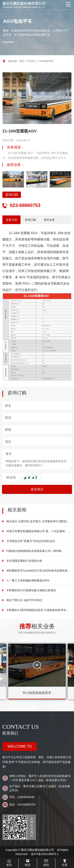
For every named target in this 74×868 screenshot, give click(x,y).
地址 (8, 442)
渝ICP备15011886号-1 (45, 854)
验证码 (11, 477)
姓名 (8, 406)
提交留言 (37, 489)
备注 (9, 454)
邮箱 (8, 430)
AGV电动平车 (46, 61)
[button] (67, 102)
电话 (8, 418)
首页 (22, 61)
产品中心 (32, 61)
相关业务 (49, 220)
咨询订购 (12, 195)
